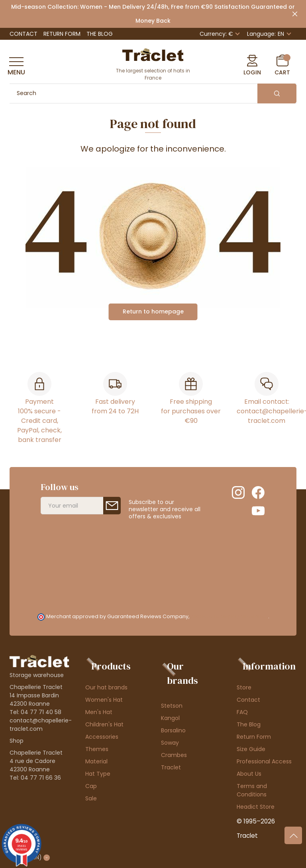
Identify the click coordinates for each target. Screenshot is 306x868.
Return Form (62, 34)
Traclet (171, 767)
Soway (170, 743)
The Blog (100, 34)
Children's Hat (104, 724)
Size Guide (251, 749)
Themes (97, 749)
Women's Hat (104, 700)
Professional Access (264, 761)
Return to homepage (153, 311)
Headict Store (256, 807)
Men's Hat (99, 712)
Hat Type (98, 774)
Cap (91, 786)
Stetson (172, 706)
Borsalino (173, 730)
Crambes (174, 755)
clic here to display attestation (229, 616)
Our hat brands (106, 687)
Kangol (170, 718)
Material (96, 761)
